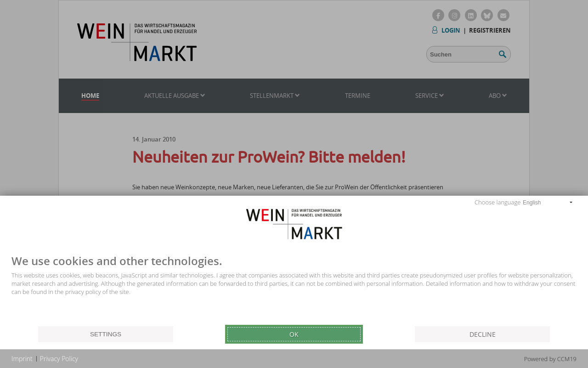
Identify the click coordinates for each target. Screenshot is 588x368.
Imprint (22, 359)
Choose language (498, 202)
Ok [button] (294, 334)
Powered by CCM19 (550, 359)
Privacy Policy (59, 359)
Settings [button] (106, 334)
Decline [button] (483, 334)
